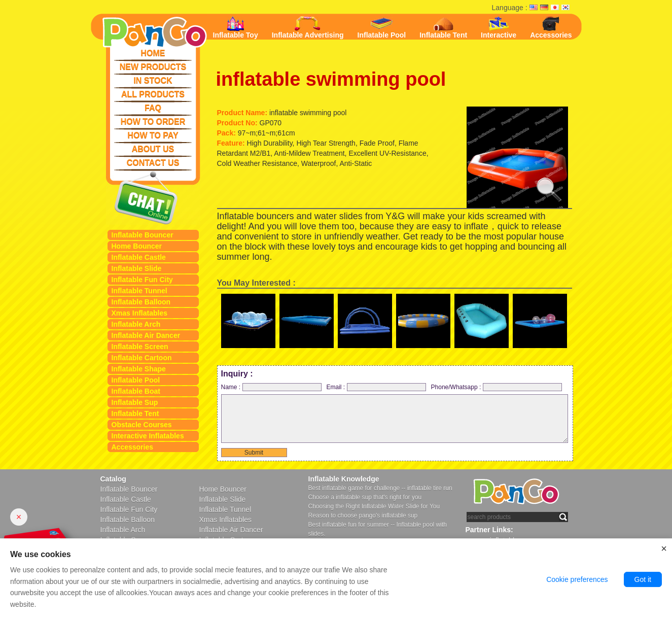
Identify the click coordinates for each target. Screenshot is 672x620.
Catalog (113, 479)
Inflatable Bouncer (143, 235)
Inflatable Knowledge (344, 479)
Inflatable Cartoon (142, 358)
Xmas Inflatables (140, 313)
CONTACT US (153, 163)
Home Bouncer (137, 246)
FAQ (153, 108)
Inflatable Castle (139, 257)
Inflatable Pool (136, 380)
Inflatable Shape (139, 369)
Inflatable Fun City (142, 280)
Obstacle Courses (142, 425)
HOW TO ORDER (153, 122)
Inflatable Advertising (308, 28)
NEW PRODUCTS (153, 67)
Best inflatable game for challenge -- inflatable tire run (380, 488)
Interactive (499, 28)
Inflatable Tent (135, 414)
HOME (153, 53)
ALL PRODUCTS (153, 94)
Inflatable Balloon (141, 302)
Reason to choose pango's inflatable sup (363, 515)
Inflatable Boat (136, 391)
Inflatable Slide (137, 268)
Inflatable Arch (136, 324)
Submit (254, 453)
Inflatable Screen (140, 347)
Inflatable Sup (135, 402)
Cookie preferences (577, 579)
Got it (643, 579)
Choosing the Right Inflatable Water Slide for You (374, 506)
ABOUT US (153, 149)
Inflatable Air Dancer (146, 335)
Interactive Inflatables (148, 436)
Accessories (133, 447)
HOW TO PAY (153, 135)
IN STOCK (153, 80)
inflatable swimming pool (331, 79)
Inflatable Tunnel (139, 291)
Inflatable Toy (236, 28)
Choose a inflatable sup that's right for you (365, 497)
